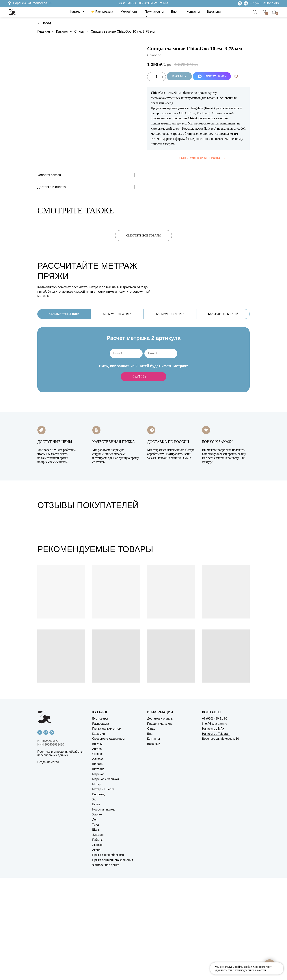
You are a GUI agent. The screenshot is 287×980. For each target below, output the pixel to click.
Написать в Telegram (216, 836)
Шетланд (98, 871)
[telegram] (46, 835)
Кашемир (99, 836)
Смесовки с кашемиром (108, 841)
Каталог (76, 12)
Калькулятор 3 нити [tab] (117, 314)
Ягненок (98, 856)
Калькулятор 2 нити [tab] (64, 314)
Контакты (193, 12)
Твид (96, 927)
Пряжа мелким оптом (107, 831)
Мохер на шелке (103, 892)
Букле (96, 907)
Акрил (96, 952)
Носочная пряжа (103, 912)
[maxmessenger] (52, 835)
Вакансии (214, 12)
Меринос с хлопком (106, 882)
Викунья (98, 846)
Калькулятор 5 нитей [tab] (223, 314)
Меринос (98, 876)
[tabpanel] (143, 366)
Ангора (97, 851)
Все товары (100, 821)
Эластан (98, 937)
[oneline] (126, 353)
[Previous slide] (9, 573)
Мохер (97, 887)
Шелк (96, 932)
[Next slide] (278, 573)
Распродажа (101, 826)
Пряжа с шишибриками (108, 957)
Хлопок (97, 917)
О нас (151, 831)
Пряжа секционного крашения (113, 962)
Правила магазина (160, 826)
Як (94, 902)
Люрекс (97, 947)
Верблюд (98, 897)
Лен (95, 922)
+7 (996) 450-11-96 (264, 3)
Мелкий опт (129, 12)
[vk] (40, 835)
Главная (44, 31)
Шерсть (97, 866)
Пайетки (98, 942)
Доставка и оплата (160, 821)
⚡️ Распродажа (102, 12)
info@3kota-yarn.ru (215, 826)
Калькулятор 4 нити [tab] (170, 314)
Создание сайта (48, 865)
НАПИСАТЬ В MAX (212, 76)
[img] (246, 3)
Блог (175, 12)
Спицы (79, 31)
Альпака (98, 861)
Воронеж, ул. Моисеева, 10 (33, 3)
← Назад (44, 23)
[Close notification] (281, 965)
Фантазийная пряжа (106, 967)
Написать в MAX (213, 831)
